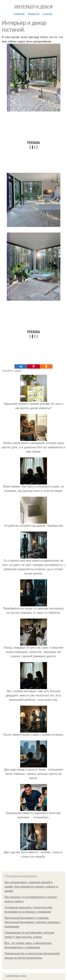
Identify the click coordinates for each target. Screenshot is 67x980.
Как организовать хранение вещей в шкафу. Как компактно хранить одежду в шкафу (31, 887)
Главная (19, 14)
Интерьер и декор (33, 7)
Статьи (47, 14)
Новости (34, 14)
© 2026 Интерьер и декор (16, 976)
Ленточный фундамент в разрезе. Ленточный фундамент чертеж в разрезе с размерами (33, 922)
